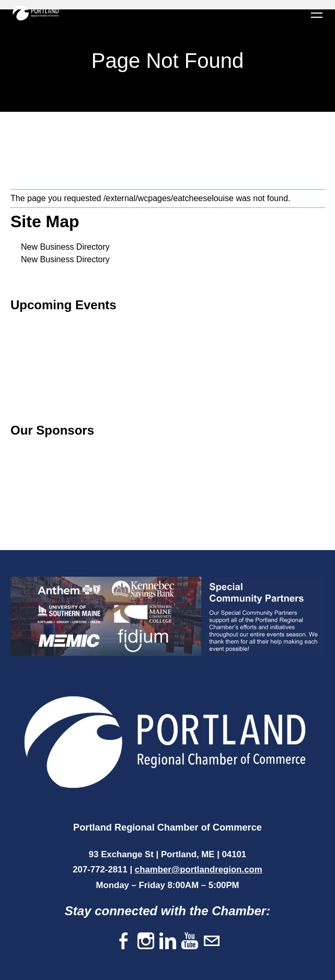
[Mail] (212, 942)
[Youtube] (190, 942)
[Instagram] (146, 942)
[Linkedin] (168, 942)
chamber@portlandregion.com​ (199, 870)
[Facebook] (124, 942)
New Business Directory (65, 247)
